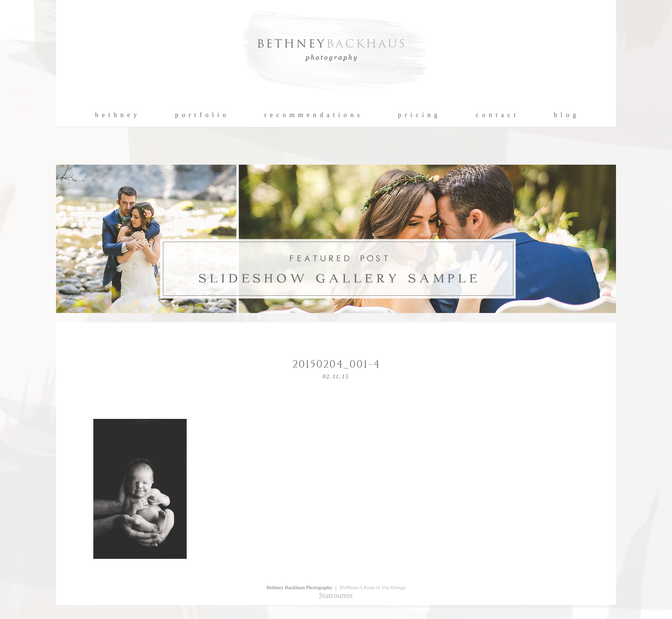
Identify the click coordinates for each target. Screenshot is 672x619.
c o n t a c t (496, 115)
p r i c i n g (418, 115)
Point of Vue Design (385, 587)
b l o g (565, 115)
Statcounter (336, 595)
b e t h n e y (116, 115)
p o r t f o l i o (201, 115)
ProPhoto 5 (351, 587)
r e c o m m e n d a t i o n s (312, 115)
